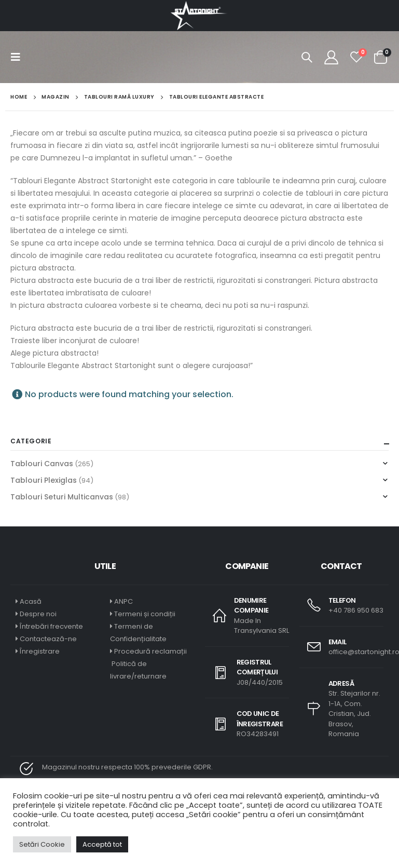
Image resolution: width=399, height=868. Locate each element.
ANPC (123, 601)
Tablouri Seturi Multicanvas (62, 497)
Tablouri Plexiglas (44, 480)
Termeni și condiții (145, 614)
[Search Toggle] (307, 57)
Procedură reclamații (150, 651)
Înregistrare (40, 651)
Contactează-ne (48, 639)
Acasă (31, 601)
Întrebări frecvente (51, 626)
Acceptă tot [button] (102, 844)
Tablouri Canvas (42, 464)
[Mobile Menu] (19, 57)
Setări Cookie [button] (42, 844)
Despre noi (38, 614)
